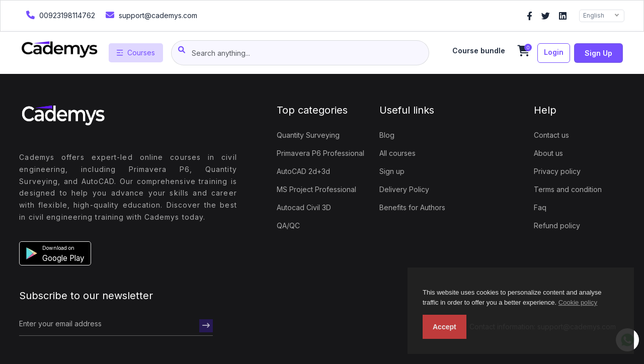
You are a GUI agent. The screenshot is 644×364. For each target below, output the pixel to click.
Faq (540, 207)
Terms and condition (568, 189)
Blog (387, 135)
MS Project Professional (316, 189)
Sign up (598, 53)
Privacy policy (557, 171)
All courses (397, 153)
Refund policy (557, 225)
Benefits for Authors (412, 207)
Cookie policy (578, 302)
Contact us (551, 135)
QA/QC (288, 225)
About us (548, 153)
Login (554, 52)
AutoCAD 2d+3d (303, 171)
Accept (445, 327)
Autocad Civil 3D (304, 207)
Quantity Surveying (308, 135)
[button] (55, 253)
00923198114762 (59, 15)
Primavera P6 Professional (320, 153)
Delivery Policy (404, 189)
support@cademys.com (150, 15)
